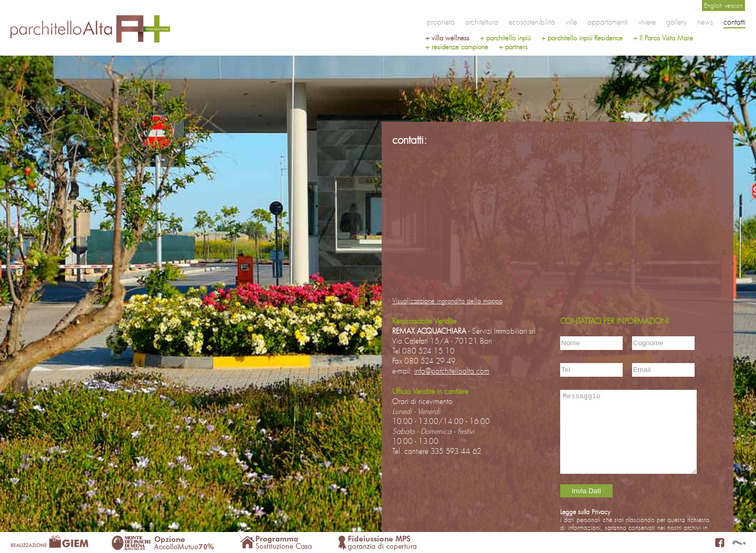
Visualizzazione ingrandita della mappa (447, 301)
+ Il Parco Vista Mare (663, 38)
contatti (734, 22)
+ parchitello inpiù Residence (582, 38)
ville (571, 22)
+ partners (513, 47)
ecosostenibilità (532, 22)
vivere (647, 22)
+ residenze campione (457, 47)
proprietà (441, 22)
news (705, 22)
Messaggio (628, 432)
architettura (482, 22)
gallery (676, 22)
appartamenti (608, 22)
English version (723, 6)
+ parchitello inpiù (505, 38)
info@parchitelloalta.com (452, 371)
